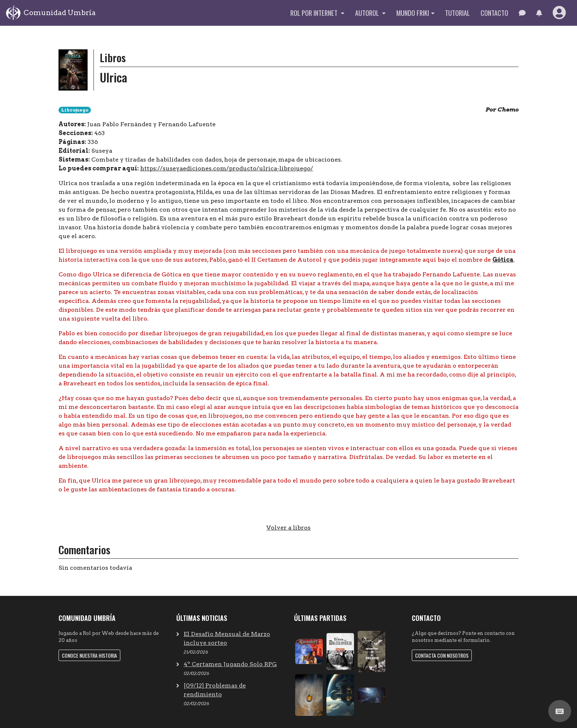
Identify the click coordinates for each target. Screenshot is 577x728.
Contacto (494, 13)
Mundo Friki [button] (413, 13)
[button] (539, 13)
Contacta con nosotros (442, 655)
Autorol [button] (368, 13)
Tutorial (457, 13)
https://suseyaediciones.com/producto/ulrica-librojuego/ (227, 168)
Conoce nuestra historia (89, 655)
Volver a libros (288, 528)
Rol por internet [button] (315, 13)
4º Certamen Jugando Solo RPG (230, 664)
